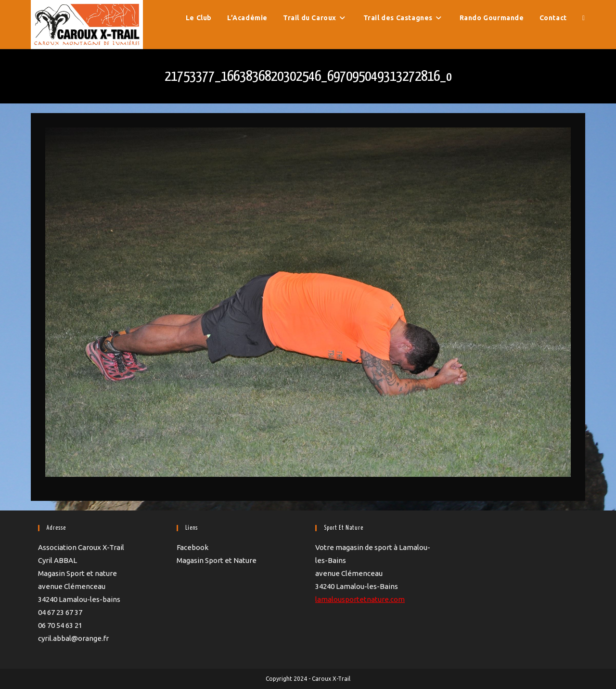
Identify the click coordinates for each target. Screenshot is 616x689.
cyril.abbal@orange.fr (73, 638)
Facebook (192, 547)
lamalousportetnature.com (360, 599)
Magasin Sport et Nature (217, 560)
